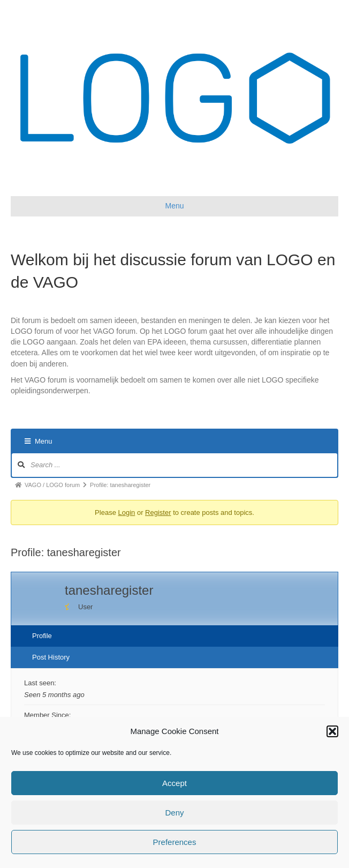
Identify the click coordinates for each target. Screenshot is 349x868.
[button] (332, 731)
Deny (174, 813)
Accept (174, 783)
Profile (42, 636)
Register (158, 512)
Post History (51, 657)
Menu (39, 441)
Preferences (175, 842)
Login (126, 512)
